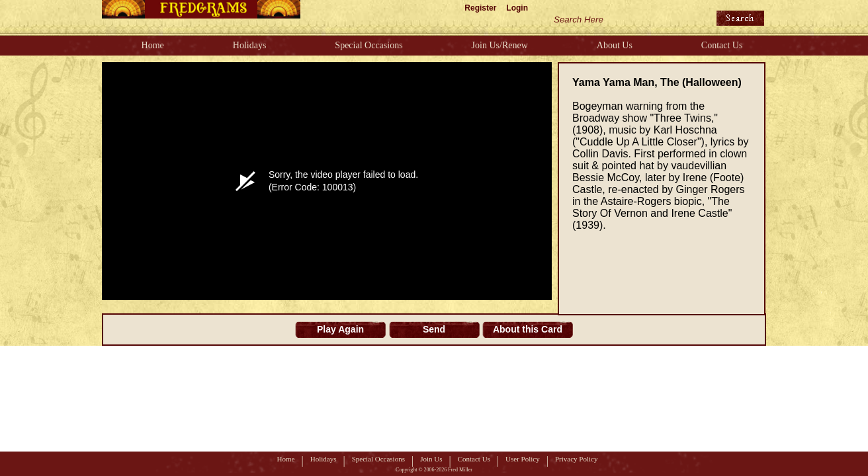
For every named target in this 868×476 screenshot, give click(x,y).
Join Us (431, 459)
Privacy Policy (576, 459)
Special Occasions (369, 45)
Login (517, 8)
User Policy (523, 459)
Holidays (250, 45)
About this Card (528, 329)
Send (434, 329)
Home (153, 45)
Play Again (340, 329)
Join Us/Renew (500, 45)
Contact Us (722, 45)
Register (480, 8)
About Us (615, 45)
